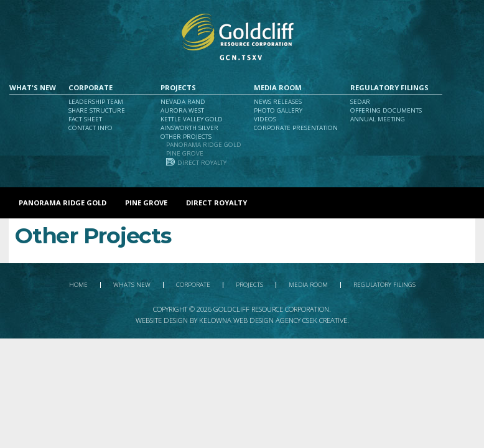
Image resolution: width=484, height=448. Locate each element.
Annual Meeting (378, 119)
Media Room (278, 87)
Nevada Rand (183, 102)
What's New (33, 87)
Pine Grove (185, 153)
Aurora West (182, 110)
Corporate (91, 87)
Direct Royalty (202, 163)
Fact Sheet (85, 119)
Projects (178, 87)
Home (78, 285)
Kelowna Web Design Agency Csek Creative (273, 320)
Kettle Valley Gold (192, 119)
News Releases (278, 102)
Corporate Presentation (296, 128)
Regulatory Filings (389, 87)
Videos (265, 119)
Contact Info (91, 128)
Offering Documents (386, 110)
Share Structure (97, 110)
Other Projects (186, 137)
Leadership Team (96, 102)
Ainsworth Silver (189, 128)
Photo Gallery (278, 110)
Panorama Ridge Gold (204, 145)
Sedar (360, 102)
